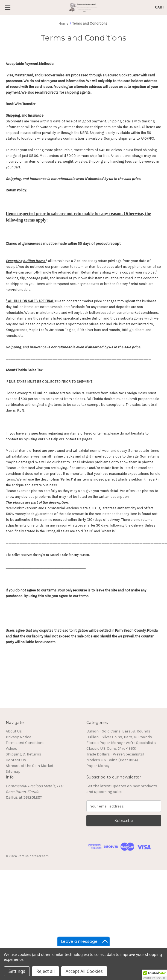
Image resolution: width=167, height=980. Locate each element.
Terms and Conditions (25, 743)
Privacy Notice (18, 737)
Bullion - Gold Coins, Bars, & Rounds (118, 731)
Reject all (46, 971)
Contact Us (16, 760)
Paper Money (98, 766)
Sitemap (13, 771)
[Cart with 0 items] (159, 7)
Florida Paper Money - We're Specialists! (121, 743)
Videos (11, 748)
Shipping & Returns (24, 754)
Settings (17, 971)
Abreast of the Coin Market (30, 766)
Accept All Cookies (84, 971)
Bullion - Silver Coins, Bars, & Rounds (119, 737)
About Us (14, 731)
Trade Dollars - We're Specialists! (115, 754)
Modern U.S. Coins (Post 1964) (112, 760)
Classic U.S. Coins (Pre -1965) (111, 748)
